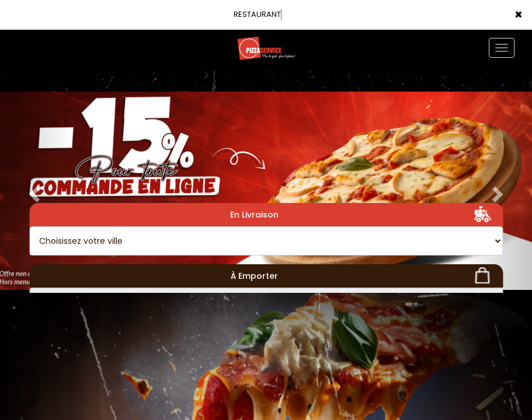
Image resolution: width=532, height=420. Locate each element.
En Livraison (362, 214)
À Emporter (362, 275)
